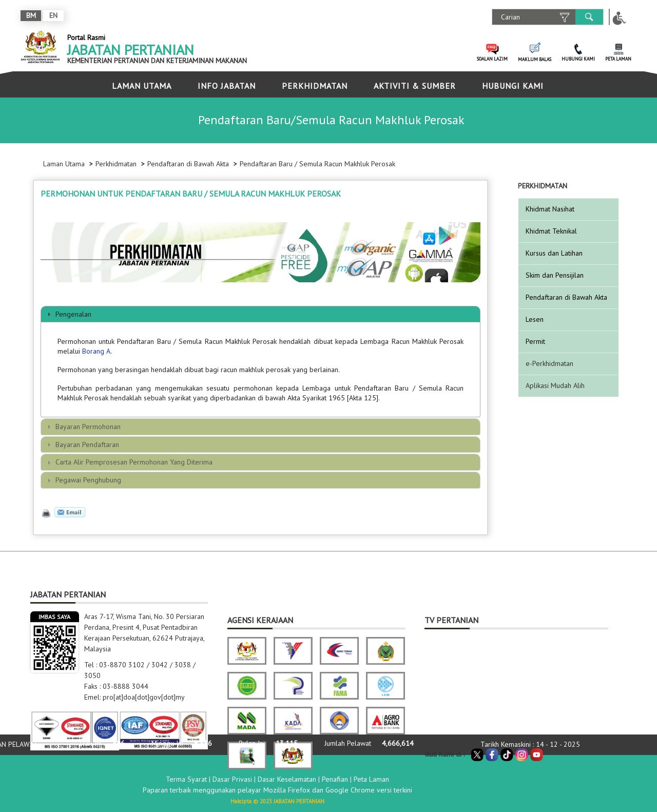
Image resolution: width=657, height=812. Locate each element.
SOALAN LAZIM (492, 59)
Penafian (335, 779)
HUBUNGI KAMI (578, 59)
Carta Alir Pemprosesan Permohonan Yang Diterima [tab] (129, 462)
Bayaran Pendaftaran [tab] (82, 444)
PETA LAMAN (618, 59)
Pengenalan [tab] (68, 314)
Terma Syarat (186, 779)
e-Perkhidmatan (549, 363)
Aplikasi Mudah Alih (555, 385)
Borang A (96, 351)
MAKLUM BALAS (535, 59)
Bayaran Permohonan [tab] (83, 427)
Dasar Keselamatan (287, 779)
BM (31, 15)
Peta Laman (371, 779)
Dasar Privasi (232, 779)
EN (53, 15)
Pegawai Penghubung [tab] (83, 480)
